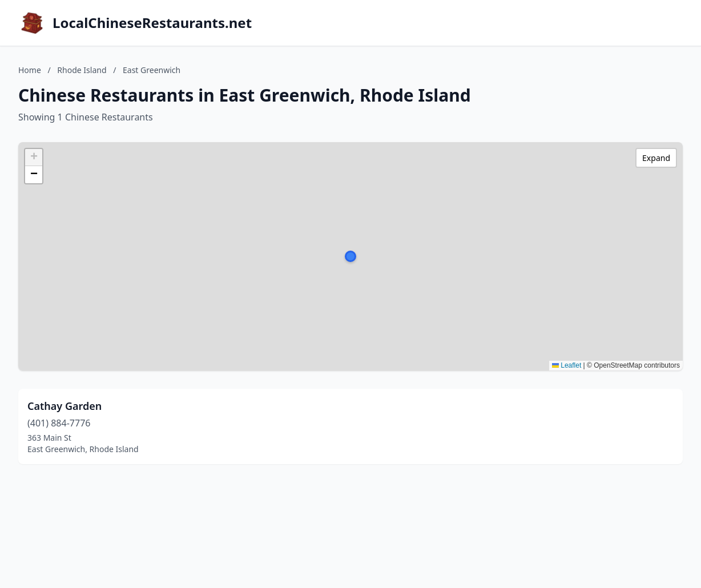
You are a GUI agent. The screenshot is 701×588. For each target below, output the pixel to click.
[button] (350, 256)
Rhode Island (82, 70)
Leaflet (567, 365)
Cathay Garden (65, 406)
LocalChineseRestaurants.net (152, 23)
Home (30, 70)
